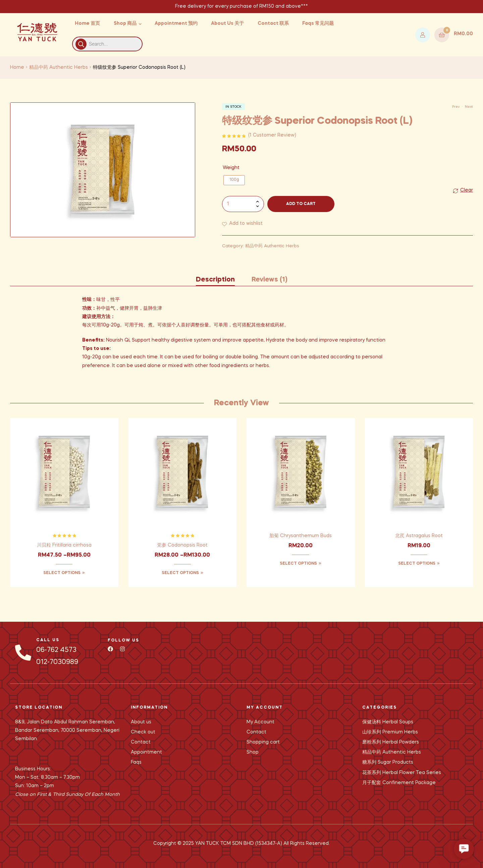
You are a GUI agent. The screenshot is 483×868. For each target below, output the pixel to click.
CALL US (48, 640)
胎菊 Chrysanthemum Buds (301, 536)
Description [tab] (215, 280)
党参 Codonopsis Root (182, 545)
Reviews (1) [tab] (270, 280)
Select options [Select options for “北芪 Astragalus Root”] (417, 564)
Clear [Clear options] (467, 190)
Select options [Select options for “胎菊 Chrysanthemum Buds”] (298, 564)
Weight (231, 168)
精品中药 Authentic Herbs (59, 67)
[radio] (234, 180)
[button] (464, 849)
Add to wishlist (246, 223)
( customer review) (272, 135)
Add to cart (301, 204)
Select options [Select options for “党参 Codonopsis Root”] (180, 573)
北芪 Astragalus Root (419, 536)
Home (17, 67)
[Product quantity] (243, 204)
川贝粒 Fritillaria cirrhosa (64, 545)
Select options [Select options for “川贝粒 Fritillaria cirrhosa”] (62, 573)
